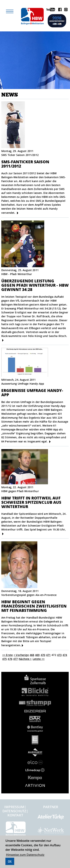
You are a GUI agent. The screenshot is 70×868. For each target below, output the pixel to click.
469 (37, 655)
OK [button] (10, 861)
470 (43, 655)
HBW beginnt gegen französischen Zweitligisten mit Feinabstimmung (34, 606)
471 (48, 655)
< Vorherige (21, 655)
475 (4, 659)
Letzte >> (39, 659)
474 (65, 655)
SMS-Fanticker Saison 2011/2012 (25, 164)
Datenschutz (14, 811)
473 (59, 655)
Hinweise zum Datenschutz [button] (25, 855)
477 (15, 659)
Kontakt (15, 815)
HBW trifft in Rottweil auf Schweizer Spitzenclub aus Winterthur (31, 502)
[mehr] (18, 213)
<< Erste (7, 655)
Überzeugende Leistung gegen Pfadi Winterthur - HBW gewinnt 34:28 (35, 285)
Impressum (14, 807)
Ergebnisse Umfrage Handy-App (32, 392)
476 (10, 659)
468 (32, 655)
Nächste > (25, 659)
